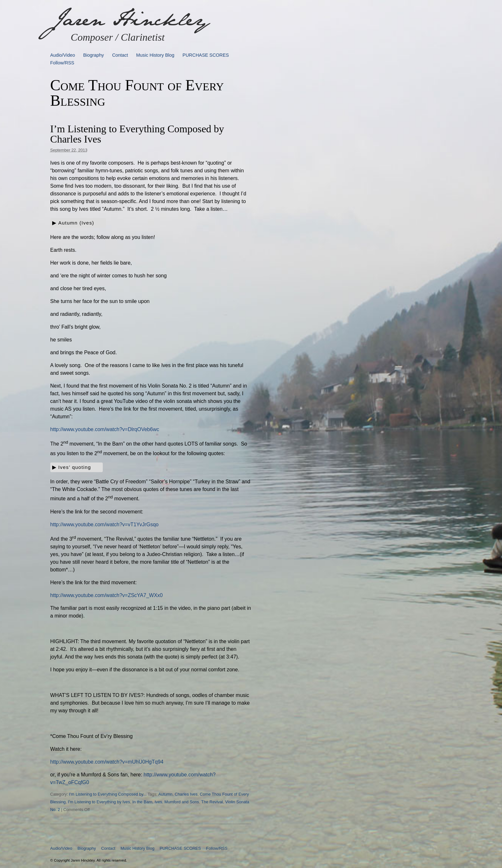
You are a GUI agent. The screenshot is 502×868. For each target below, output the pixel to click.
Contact (120, 55)
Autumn (166, 794)
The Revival (212, 802)
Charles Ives (186, 794)
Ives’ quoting (75, 467)
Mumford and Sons (182, 802)
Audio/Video (63, 55)
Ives (158, 802)
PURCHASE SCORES (206, 55)
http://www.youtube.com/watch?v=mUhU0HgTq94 (107, 762)
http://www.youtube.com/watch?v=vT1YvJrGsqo (104, 524)
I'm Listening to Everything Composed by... (108, 794)
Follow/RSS (62, 63)
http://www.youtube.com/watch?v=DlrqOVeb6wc (105, 429)
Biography (94, 55)
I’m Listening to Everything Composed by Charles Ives (137, 134)
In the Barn (142, 802)
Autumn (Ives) (76, 223)
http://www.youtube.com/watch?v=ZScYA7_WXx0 (106, 595)
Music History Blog (155, 55)
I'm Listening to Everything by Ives (99, 802)
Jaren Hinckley (130, 19)
